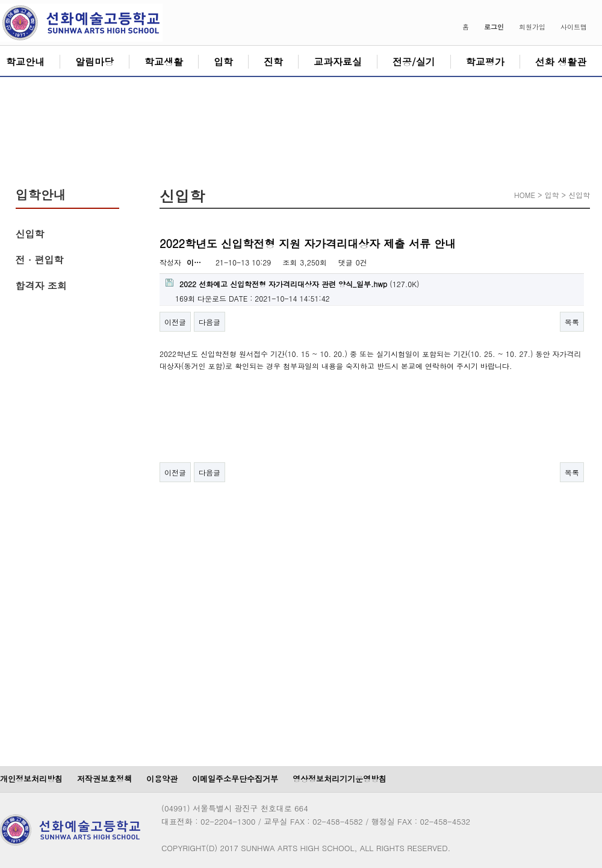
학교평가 (485, 62)
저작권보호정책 (104, 779)
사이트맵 (574, 27)
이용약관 (162, 779)
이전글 (175, 322)
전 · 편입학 (40, 260)
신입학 (30, 234)
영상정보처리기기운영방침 (340, 779)
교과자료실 (338, 62)
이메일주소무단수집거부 (235, 779)
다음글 (209, 322)
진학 (273, 62)
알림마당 (95, 62)
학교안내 (25, 62)
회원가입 (532, 27)
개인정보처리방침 (31, 779)
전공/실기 (414, 62)
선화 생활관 (561, 62)
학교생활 (164, 62)
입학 (223, 62)
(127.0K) (293, 284)
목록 (572, 322)
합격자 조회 (41, 286)
